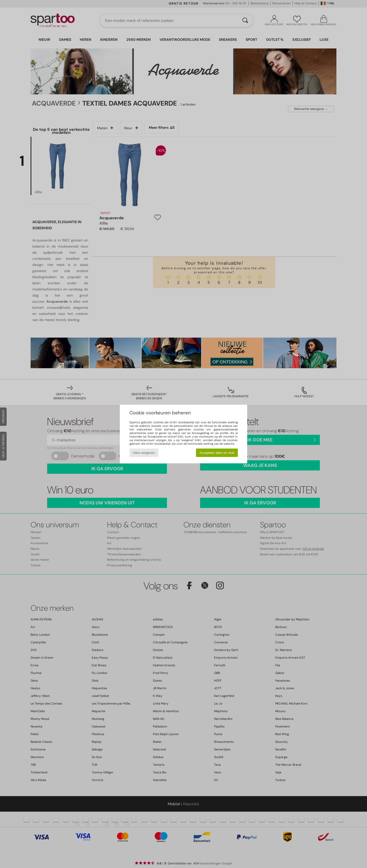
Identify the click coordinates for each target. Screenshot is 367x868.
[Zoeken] (245, 21)
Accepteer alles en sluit (217, 453)
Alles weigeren (144, 453)
